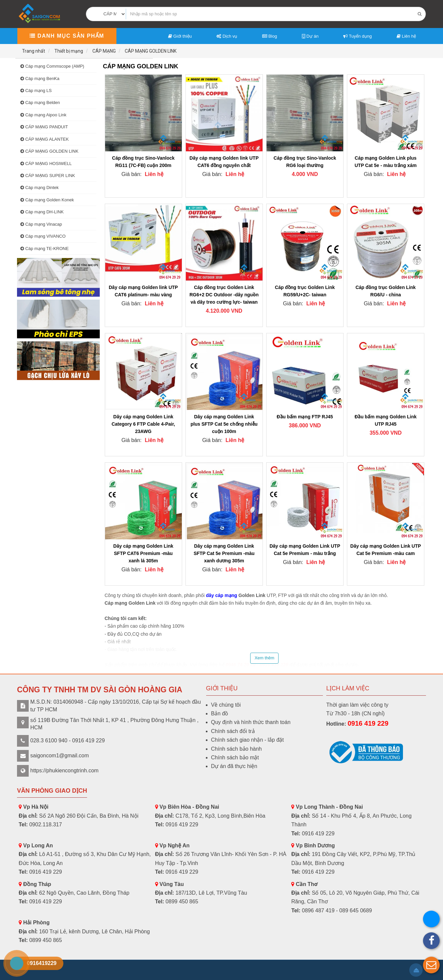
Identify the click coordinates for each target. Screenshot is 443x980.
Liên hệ (406, 36)
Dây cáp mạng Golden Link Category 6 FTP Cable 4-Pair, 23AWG (143, 424)
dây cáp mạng (221, 595)
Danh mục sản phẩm (67, 36)
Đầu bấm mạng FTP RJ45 (305, 417)
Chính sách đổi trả (233, 731)
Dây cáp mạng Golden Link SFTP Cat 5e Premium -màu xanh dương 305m (224, 553)
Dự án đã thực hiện (234, 766)
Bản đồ (220, 713)
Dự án (310, 36)
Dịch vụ (227, 36)
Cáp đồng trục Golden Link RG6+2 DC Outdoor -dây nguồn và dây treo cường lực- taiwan (224, 295)
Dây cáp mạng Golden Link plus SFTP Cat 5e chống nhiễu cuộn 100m (224, 424)
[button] (431, 965)
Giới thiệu (180, 36)
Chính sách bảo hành (237, 749)
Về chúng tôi (226, 705)
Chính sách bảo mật (235, 757)
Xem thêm (264, 658)
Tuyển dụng (357, 36)
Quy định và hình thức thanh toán (251, 722)
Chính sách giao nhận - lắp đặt (248, 740)
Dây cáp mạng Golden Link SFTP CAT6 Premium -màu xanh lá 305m (143, 553)
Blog (270, 36)
